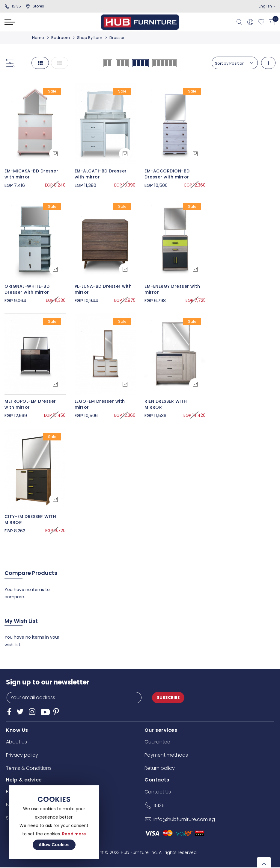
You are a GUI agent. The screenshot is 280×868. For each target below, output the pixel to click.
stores (35, 6)
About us (16, 742)
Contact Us (158, 792)
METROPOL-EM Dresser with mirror (30, 404)
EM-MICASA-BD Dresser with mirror (31, 174)
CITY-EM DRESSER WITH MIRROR (30, 519)
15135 (13, 6)
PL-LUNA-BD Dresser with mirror (103, 289)
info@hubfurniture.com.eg (184, 819)
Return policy (160, 768)
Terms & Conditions (29, 768)
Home (38, 38)
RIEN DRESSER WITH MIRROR (166, 404)
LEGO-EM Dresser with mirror (100, 404)
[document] (54, 822)
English (267, 6)
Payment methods (166, 755)
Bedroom (61, 38)
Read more (74, 834)
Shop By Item (91, 38)
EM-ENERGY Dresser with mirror (172, 289)
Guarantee (157, 742)
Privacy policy (22, 755)
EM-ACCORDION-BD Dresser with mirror (167, 174)
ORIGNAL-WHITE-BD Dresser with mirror (27, 289)
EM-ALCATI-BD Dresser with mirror (101, 174)
